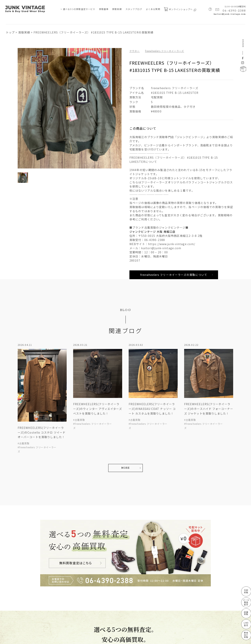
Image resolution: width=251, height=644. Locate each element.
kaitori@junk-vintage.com (230, 14)
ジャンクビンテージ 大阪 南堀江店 (152, 232)
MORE (125, 468)
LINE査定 (243, 624)
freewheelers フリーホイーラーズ (165, 51)
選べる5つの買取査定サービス (79, 9)
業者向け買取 (243, 635)
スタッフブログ (134, 9)
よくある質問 (153, 9)
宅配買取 (243, 590)
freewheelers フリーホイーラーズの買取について (174, 275)
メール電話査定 (243, 601)
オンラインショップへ (180, 9)
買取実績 (117, 9)
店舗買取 (243, 613)
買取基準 (104, 9)
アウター (135, 51)
